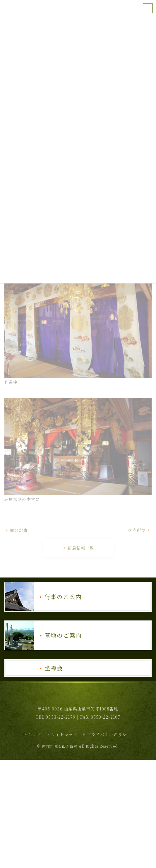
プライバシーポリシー (109, 734)
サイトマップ (64, 734)
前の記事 (16, 530)
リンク (35, 734)
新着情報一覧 (78, 548)
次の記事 (139, 530)
